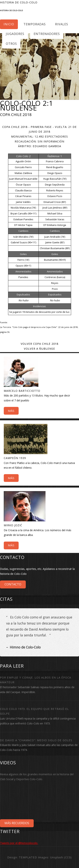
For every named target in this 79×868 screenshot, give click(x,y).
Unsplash (57, 857)
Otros (11, 44)
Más (11, 411)
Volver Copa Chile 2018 (39, 344)
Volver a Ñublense (39, 349)
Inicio (9, 24)
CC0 (68, 857)
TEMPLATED (28, 857)
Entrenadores (47, 34)
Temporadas (35, 24)
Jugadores (15, 34)
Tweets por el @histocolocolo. (19, 843)
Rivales (62, 24)
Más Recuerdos (17, 823)
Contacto (13, 584)
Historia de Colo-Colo (11, 11)
